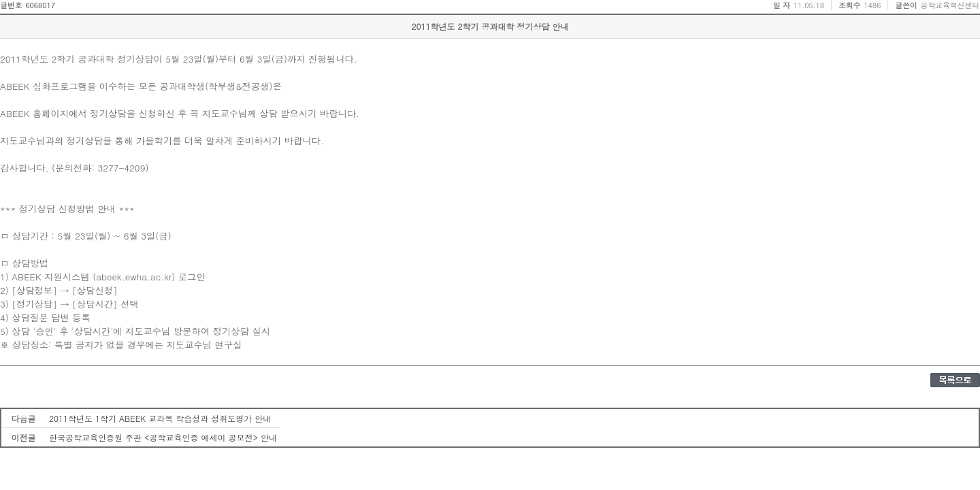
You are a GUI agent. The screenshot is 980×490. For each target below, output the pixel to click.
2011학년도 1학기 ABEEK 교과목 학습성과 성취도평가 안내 (160, 418)
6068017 (40, 5)
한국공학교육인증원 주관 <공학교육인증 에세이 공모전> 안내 (163, 437)
